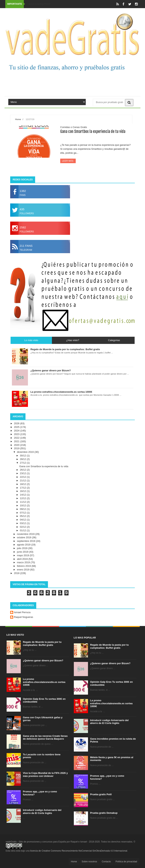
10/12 (23, 505)
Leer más (68, 161)
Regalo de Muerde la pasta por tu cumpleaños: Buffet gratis (42, 643)
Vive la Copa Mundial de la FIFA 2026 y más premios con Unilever (45, 775)
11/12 (23, 502)
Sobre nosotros (89, 862)
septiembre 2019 (26, 541)
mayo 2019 (23, 555)
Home (18, 119)
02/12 (23, 527)
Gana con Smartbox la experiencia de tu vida (93, 131)
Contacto (106, 862)
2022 (17, 438)
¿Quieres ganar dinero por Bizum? (43, 661)
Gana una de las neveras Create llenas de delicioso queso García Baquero (45, 737)
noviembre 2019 (26, 534)
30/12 (23, 456)
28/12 (23, 459)
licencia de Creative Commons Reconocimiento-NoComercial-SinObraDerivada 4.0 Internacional (79, 851)
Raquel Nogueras (24, 617)
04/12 (23, 520)
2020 (17, 445)
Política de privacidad (126, 862)
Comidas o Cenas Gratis (74, 127)
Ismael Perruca (22, 612)
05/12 (23, 516)
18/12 (23, 484)
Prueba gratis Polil (101, 794)
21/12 (23, 481)
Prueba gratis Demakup (104, 813)
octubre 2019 (25, 537)
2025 (17, 427)
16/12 (23, 491)
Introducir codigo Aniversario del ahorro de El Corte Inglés (42, 812)
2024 (17, 431)
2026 (17, 423)
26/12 (23, 470)
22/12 (23, 477)
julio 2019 (23, 548)
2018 (17, 573)
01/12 (23, 530)
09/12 (23, 509)
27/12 (23, 463)
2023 (17, 434)
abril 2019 (23, 559)
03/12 (23, 523)
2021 (17, 441)
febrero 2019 (24, 566)
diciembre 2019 (26, 452)
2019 (17, 448)
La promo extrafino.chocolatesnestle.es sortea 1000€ (44, 682)
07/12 (23, 513)
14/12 (23, 495)
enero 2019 (24, 570)
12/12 (23, 498)
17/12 (23, 488)
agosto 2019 (24, 545)
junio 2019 (23, 552)
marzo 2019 (24, 562)
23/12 (23, 473)
